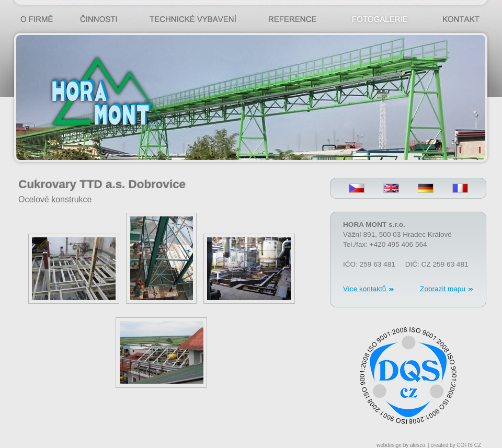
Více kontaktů (364, 289)
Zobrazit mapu (443, 289)
